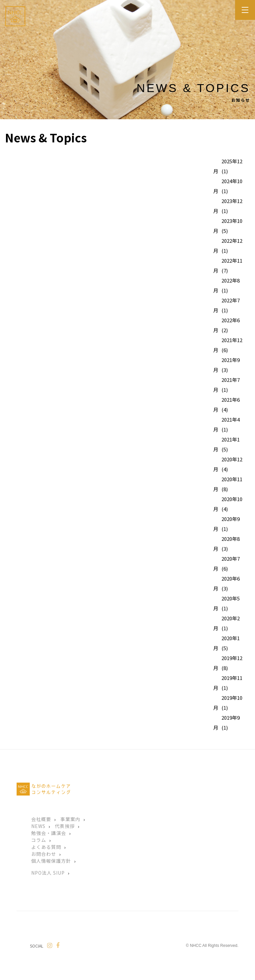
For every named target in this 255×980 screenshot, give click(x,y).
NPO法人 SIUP (48, 873)
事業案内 (70, 819)
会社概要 (41, 819)
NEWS (38, 826)
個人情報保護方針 (51, 861)
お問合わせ (44, 854)
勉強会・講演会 (49, 833)
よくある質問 (46, 847)
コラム (39, 840)
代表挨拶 (65, 826)
